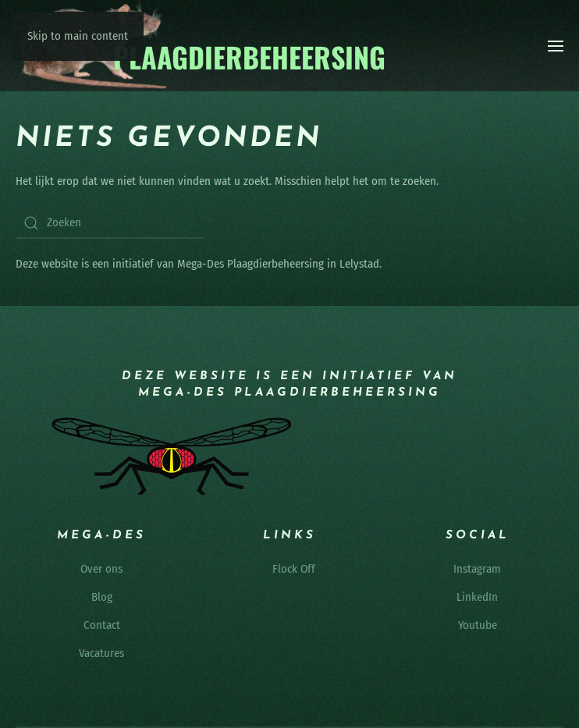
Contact (102, 625)
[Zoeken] (109, 223)
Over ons (101, 569)
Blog (102, 597)
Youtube (478, 625)
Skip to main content (78, 36)
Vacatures (101, 653)
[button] (556, 46)
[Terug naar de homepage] (202, 46)
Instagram (477, 569)
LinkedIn (477, 597)
